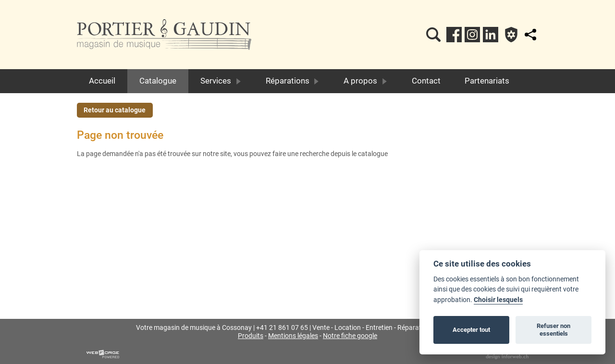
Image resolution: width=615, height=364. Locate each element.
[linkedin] (491, 35)
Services (221, 81)
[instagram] (472, 35)
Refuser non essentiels (553, 330)
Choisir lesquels (498, 300)
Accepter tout (471, 330)
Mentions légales (293, 336)
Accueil (102, 81)
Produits (251, 336)
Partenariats (487, 81)
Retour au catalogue (115, 110)
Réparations (293, 81)
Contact (426, 81)
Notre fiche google (350, 336)
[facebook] (454, 35)
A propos (366, 81)
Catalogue (158, 81)
